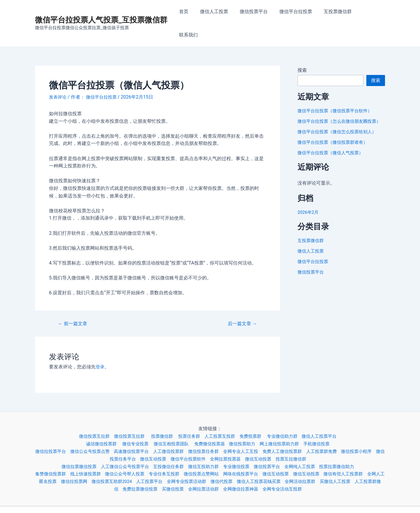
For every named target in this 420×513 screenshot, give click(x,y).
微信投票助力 (247, 422)
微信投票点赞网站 (217, 452)
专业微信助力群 (289, 414)
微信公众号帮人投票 (135, 452)
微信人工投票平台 (329, 414)
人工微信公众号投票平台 (121, 444)
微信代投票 (262, 459)
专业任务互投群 (177, 452)
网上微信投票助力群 (286, 422)
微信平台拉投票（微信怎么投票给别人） (339, 117)
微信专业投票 (133, 422)
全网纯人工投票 (308, 444)
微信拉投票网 (104, 459)
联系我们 (371, 12)
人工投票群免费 (343, 429)
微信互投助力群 (205, 444)
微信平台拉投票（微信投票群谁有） (335, 128)
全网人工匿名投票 (67, 459)
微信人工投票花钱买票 (302, 459)
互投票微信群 (338, 12)
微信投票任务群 (217, 429)
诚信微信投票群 (97, 422)
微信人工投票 (222, 12)
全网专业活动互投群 (313, 466)
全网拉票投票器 (240, 437)
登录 (100, 345)
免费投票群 (256, 414)
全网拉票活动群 (229, 466)
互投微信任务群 (168, 444)
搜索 (302, 49)
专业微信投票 (240, 444)
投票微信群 (162, 414)
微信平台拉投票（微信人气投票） (332, 138)
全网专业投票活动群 (225, 459)
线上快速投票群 (93, 452)
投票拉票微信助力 (348, 444)
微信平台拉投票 (299, 12)
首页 (194, 12)
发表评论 (58, 75)
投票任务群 (190, 414)
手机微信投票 (326, 422)
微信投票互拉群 (89, 414)
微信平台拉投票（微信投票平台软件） (337, 89)
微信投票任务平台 (126, 437)
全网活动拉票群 (346, 459)
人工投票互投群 (223, 414)
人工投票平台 (185, 459)
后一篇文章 (241, 302)
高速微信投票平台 (140, 429)
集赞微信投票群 (56, 452)
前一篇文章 (74, 302)
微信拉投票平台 (54, 429)
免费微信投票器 (212, 422)
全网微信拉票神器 (268, 466)
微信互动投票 (163, 437)
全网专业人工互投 (257, 429)
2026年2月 (309, 198)
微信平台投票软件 (201, 437)
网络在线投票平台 (259, 452)
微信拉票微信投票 (73, 444)
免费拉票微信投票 (161, 466)
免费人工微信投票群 (301, 429)
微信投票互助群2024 (145, 459)
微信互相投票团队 (171, 422)
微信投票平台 (259, 12)
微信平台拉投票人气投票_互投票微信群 (101, 9)
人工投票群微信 (121, 466)
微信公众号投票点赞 (96, 429)
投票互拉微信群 (310, 437)
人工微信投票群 (180, 429)
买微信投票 (196, 466)
